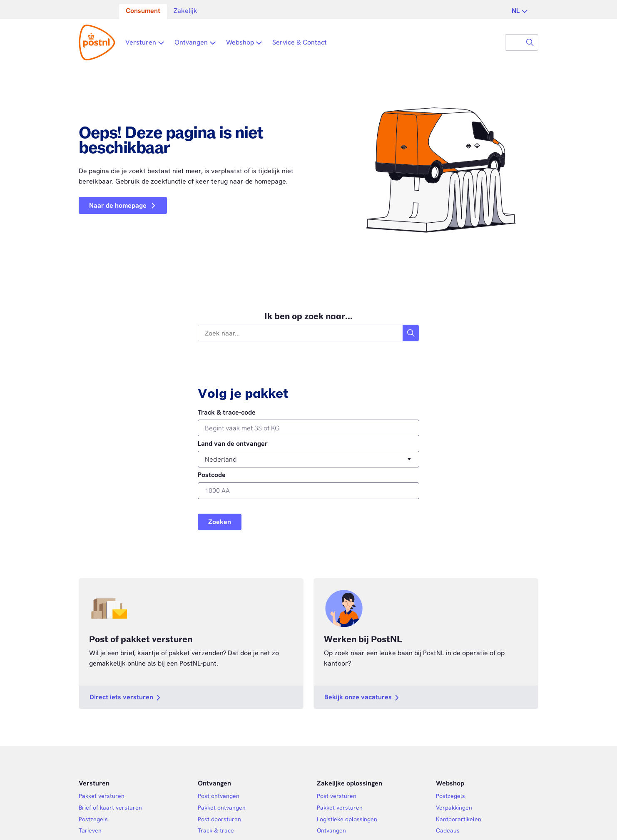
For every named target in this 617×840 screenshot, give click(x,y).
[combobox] (514, 42)
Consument (143, 11)
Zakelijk (185, 11)
